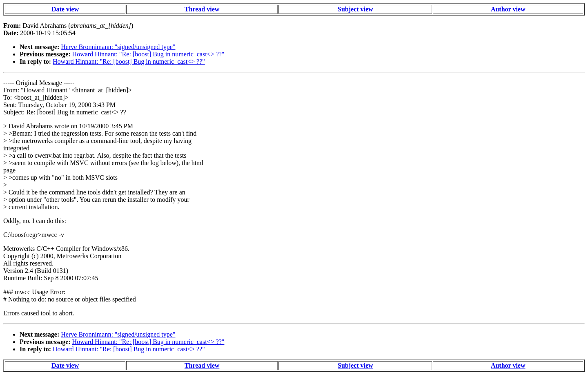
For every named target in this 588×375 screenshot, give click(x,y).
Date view (65, 9)
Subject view (355, 9)
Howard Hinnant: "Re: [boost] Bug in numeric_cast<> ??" (148, 54)
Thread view (202, 9)
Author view (508, 9)
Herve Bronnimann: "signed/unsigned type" (118, 47)
